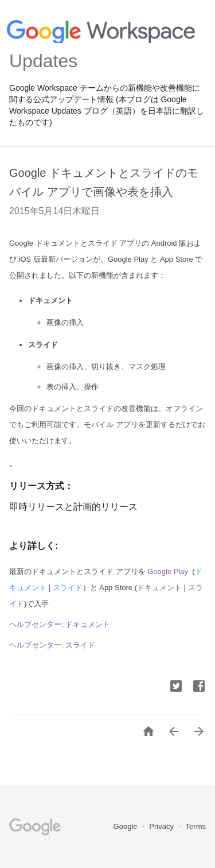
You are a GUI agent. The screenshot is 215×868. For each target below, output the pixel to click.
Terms (196, 826)
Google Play (168, 571)
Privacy (162, 826)
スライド (68, 588)
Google (127, 826)
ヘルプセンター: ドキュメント (60, 624)
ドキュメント (159, 588)
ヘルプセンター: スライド (52, 645)
